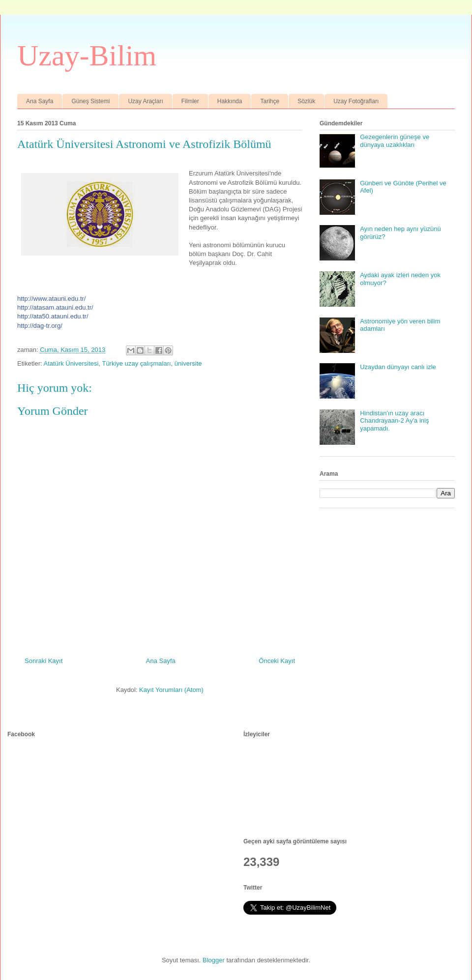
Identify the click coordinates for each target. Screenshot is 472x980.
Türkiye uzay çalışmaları (136, 363)
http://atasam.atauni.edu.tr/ (55, 307)
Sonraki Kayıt (44, 661)
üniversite (188, 363)
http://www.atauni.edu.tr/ (51, 299)
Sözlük (306, 101)
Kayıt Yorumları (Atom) (171, 690)
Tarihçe (270, 101)
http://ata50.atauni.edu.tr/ (53, 316)
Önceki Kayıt (277, 661)
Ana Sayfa (40, 101)
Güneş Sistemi (90, 101)
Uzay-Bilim (87, 56)
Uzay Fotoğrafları (356, 101)
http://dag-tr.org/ (40, 326)
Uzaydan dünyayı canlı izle (398, 367)
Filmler (190, 101)
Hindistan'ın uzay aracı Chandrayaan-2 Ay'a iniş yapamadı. (394, 421)
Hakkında (230, 101)
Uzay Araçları (145, 101)
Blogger (214, 960)
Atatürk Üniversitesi (71, 363)
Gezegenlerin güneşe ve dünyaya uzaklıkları (395, 141)
